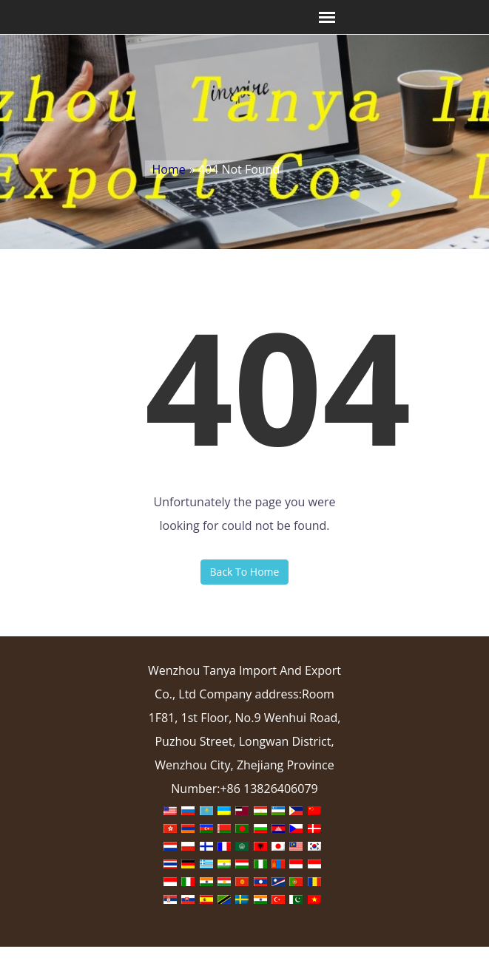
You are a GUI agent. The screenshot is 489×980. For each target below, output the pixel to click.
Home (169, 169)
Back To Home (245, 572)
